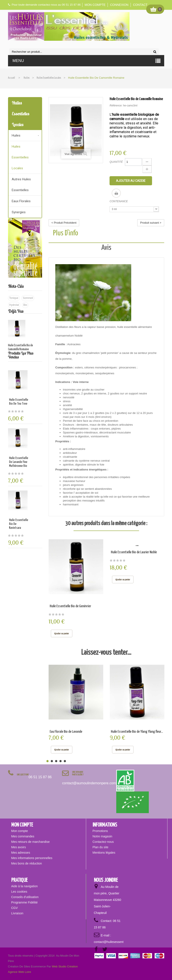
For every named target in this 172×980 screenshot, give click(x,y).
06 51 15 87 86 (40, 777)
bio (25, 305)
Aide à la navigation (25, 886)
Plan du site (101, 847)
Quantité (116, 162)
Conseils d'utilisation (25, 897)
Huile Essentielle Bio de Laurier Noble (134, 552)
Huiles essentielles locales (20, 157)
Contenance (119, 201)
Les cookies (19, 892)
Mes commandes (23, 836)
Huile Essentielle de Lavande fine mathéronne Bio (19, 462)
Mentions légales (104, 853)
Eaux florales (21, 201)
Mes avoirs (19, 847)
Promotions (100, 831)
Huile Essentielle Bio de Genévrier (70, 606)
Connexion (119, 5)
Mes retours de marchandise (30, 842)
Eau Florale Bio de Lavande (66, 732)
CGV (15, 908)
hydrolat (14, 305)
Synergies (19, 212)
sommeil (28, 298)
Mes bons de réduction (27, 863)
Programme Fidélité (25, 902)
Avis (106, 248)
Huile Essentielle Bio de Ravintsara (19, 524)
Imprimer (116, 193)
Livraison (17, 913)
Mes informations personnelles (32, 858)
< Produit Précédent (64, 223)
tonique (14, 298)
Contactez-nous (103, 842)
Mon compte (95, 5)
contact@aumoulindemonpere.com (89, 783)
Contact (140, 5)
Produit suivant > (151, 223)
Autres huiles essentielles (21, 185)
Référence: (116, 106)
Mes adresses (21, 853)
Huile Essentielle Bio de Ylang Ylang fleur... (137, 732)
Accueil (11, 78)
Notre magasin (102, 836)
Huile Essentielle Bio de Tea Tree (19, 402)
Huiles (16, 135)
